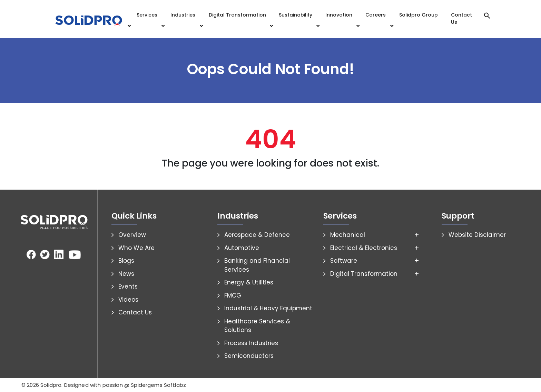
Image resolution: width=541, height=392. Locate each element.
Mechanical (348, 235)
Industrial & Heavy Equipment (268, 308)
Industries (183, 15)
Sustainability (296, 15)
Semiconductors (249, 356)
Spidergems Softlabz (158, 385)
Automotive (242, 248)
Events (128, 287)
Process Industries (251, 343)
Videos (128, 300)
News (126, 274)
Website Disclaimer (477, 235)
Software (344, 261)
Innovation (339, 15)
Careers (376, 15)
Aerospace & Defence (257, 235)
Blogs (126, 261)
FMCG (233, 295)
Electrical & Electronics (364, 248)
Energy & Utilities (249, 282)
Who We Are (136, 248)
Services (147, 15)
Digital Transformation (237, 15)
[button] (487, 15)
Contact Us (461, 18)
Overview (132, 235)
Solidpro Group (419, 15)
